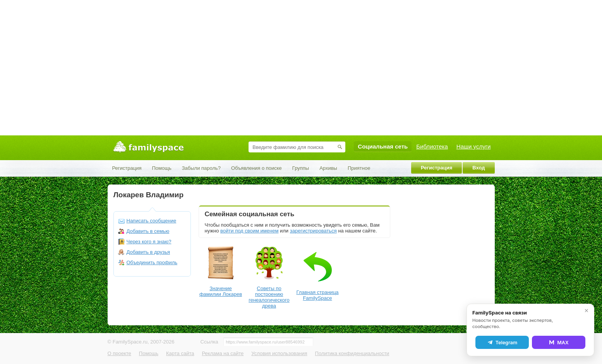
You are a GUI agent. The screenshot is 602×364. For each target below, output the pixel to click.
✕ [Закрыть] (587, 311)
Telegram (502, 342)
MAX (559, 342)
